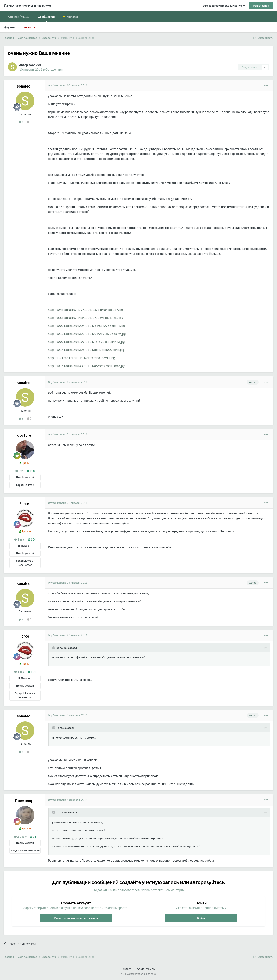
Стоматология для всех (27, 6)
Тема (126, 969)
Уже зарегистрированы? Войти (224, 6)
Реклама (72, 17)
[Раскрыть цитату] (54, 648)
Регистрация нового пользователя (76, 918)
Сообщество (47, 18)
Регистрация (261, 6)
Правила (29, 27)
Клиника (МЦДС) (19, 17)
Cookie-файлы (145, 969)
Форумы (10, 27)
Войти (201, 918)
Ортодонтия (54, 69)
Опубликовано (68, 85)
